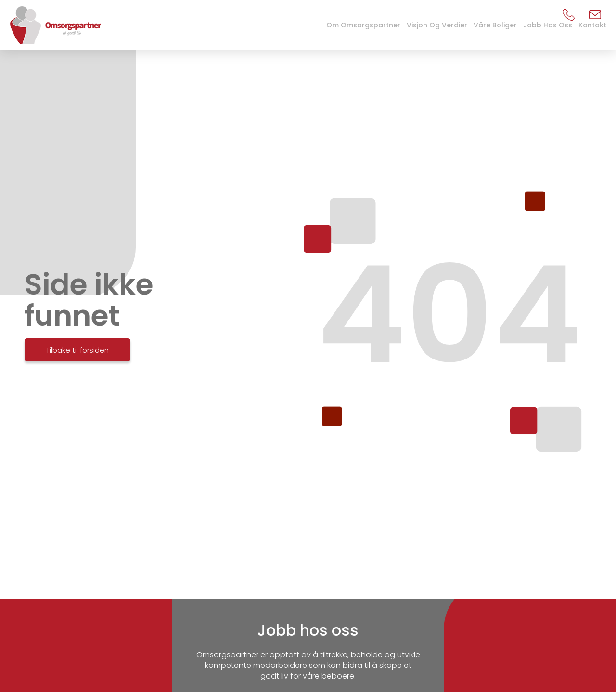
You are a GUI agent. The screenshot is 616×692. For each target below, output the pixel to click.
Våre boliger (495, 25)
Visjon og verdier (437, 25)
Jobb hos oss (548, 25)
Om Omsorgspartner (363, 25)
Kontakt (592, 25)
